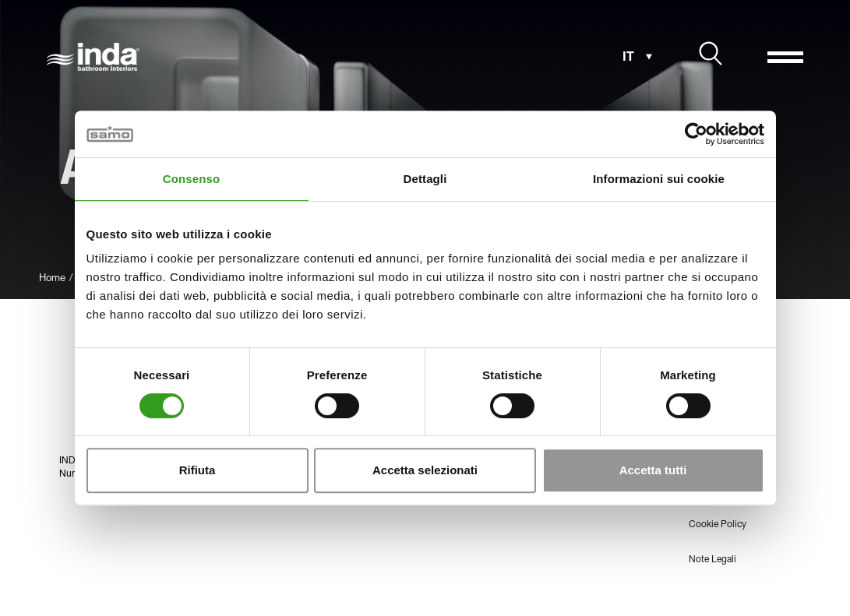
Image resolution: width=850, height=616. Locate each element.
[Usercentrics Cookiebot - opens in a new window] (696, 134)
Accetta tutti (653, 470)
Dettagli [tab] (425, 179)
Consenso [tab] (191, 179)
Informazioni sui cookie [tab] (659, 179)
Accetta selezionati (425, 470)
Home (52, 279)
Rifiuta (198, 470)
